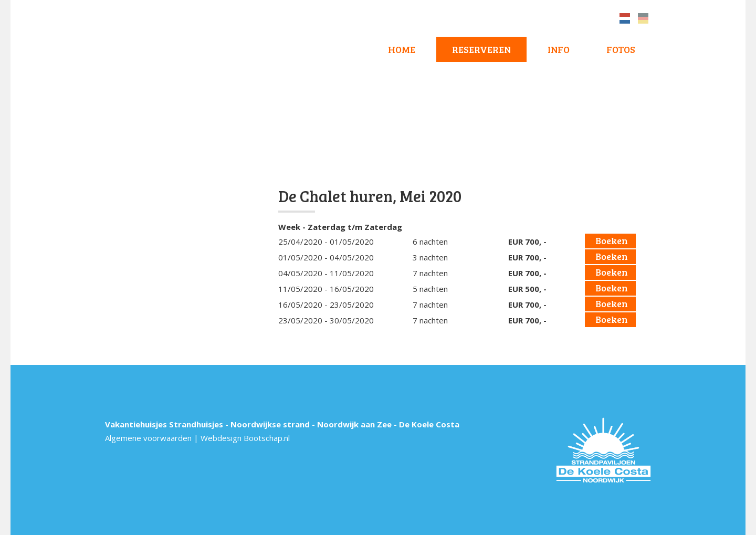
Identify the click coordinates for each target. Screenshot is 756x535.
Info (559, 49)
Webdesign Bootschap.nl (245, 438)
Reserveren (481, 49)
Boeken (612, 240)
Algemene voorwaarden (148, 438)
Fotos (621, 49)
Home (402, 49)
